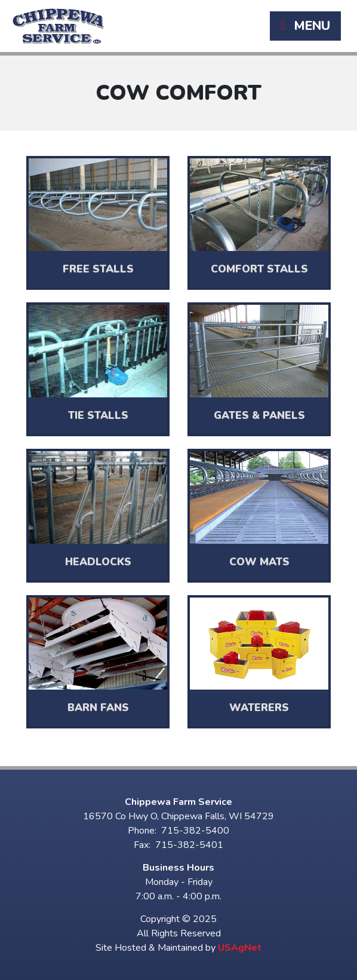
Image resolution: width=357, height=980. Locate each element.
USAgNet (240, 948)
